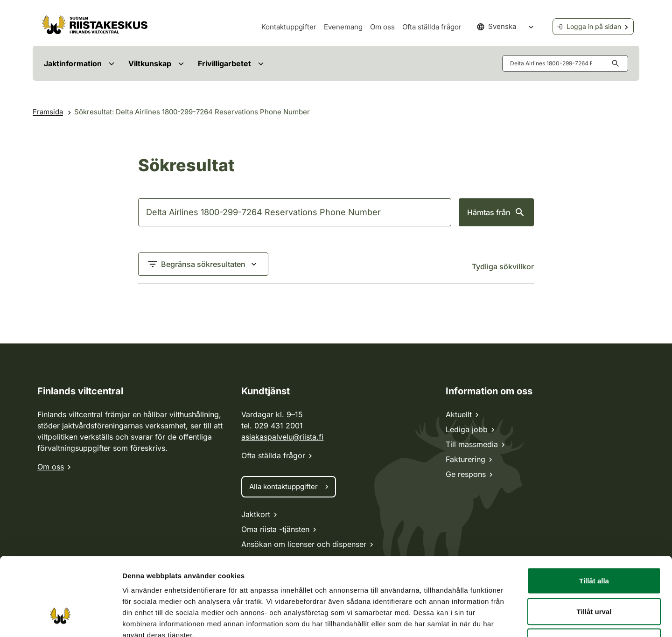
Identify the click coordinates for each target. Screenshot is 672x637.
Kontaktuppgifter (289, 27)
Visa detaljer (474, 619)
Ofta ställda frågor (432, 27)
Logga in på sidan (589, 26)
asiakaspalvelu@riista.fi (282, 437)
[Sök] (295, 212)
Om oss (382, 27)
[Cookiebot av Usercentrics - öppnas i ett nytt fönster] (60, 619)
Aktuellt (459, 414)
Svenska (497, 26)
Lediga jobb (467, 429)
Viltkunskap (150, 63)
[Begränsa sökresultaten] (203, 264)
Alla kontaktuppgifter (283, 486)
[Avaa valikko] (111, 63)
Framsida (48, 112)
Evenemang (343, 27)
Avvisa (594, 576)
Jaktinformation (73, 63)
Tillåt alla (594, 514)
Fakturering (465, 459)
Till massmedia (472, 444)
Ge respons (466, 474)
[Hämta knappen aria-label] (617, 63)
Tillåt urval (594, 545)
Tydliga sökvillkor (503, 266)
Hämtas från (496, 212)
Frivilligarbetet (224, 63)
